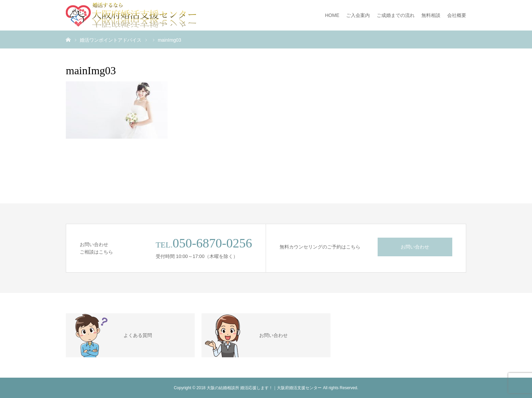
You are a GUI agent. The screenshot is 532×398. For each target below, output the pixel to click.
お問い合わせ (415, 247)
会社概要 (457, 15)
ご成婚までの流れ (396, 15)
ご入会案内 (358, 15)
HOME (332, 15)
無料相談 (431, 15)
